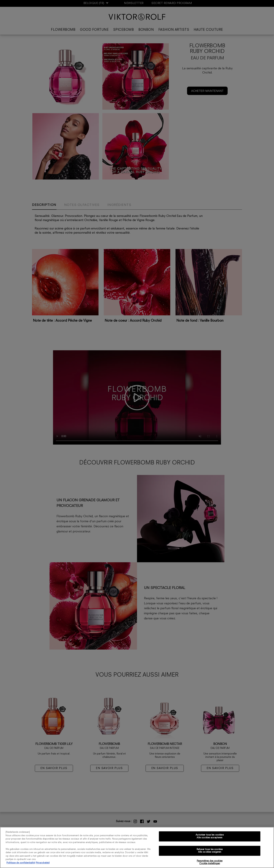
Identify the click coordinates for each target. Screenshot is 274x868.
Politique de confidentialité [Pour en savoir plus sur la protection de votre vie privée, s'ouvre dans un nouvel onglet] (21, 863)
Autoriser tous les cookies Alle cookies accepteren (210, 836)
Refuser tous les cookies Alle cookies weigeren (210, 851)
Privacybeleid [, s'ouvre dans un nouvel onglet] (43, 863)
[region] (137, 847)
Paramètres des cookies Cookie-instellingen (210, 862)
